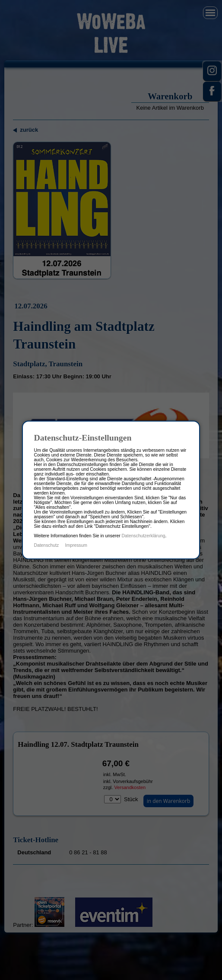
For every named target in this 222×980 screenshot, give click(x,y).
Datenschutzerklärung (144, 536)
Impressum (76, 545)
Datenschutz (46, 545)
